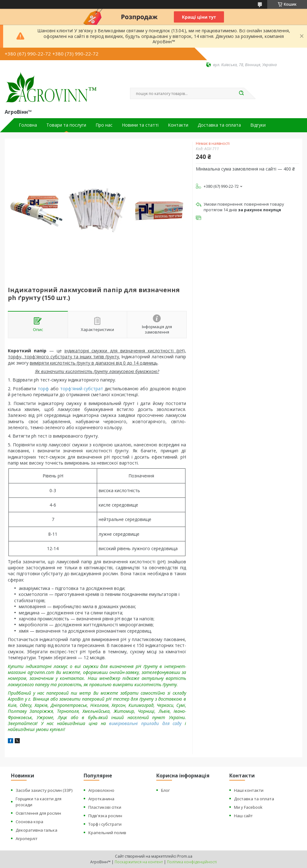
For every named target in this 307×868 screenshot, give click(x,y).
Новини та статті (140, 125)
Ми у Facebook (248, 807)
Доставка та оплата (219, 125)
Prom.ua (185, 856)
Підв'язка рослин (105, 816)
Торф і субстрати (105, 824)
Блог (165, 790)
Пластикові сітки (105, 807)
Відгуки (258, 125)
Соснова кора (29, 822)
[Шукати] (241, 93)
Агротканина (101, 799)
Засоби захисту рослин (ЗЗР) (44, 790)
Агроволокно (101, 790)
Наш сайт (243, 816)
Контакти (178, 125)
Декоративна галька (36, 830)
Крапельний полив (107, 833)
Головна (28, 125)
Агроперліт (27, 839)
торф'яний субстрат (82, 389)
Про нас (104, 125)
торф (43, 389)
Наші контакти (249, 790)
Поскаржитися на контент (139, 862)
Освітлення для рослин (38, 813)
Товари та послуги (66, 125)
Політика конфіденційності (192, 862)
